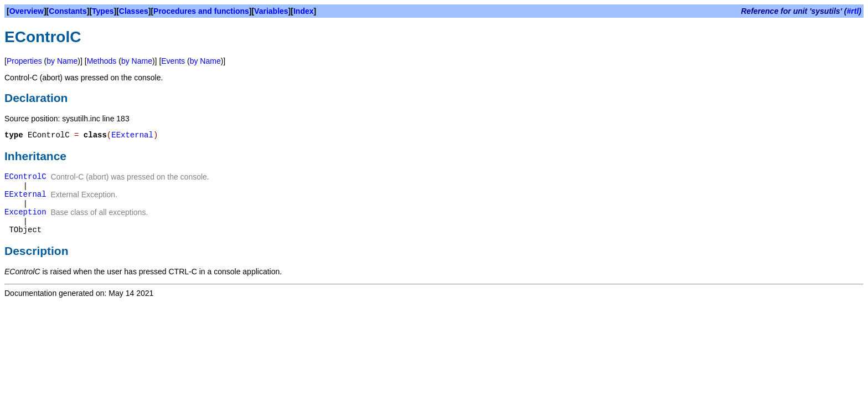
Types (103, 11)
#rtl (853, 11)
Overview (27, 11)
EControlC (25, 177)
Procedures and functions (201, 11)
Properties (24, 61)
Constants (68, 11)
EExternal (132, 135)
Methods (102, 61)
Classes (134, 11)
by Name (62, 61)
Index (304, 11)
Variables (271, 11)
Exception (25, 212)
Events (173, 61)
